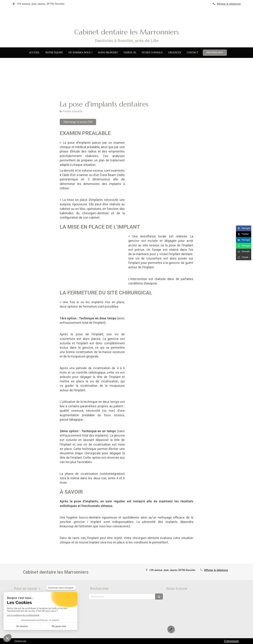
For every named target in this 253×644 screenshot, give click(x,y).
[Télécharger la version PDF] (78, 122)
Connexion (231, 641)
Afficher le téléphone (229, 4)
